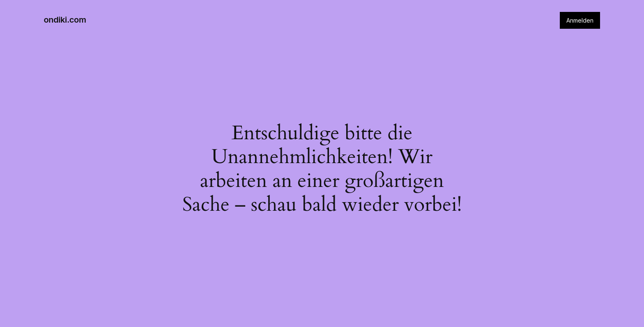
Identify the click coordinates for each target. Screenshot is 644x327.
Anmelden (580, 20)
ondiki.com (65, 20)
